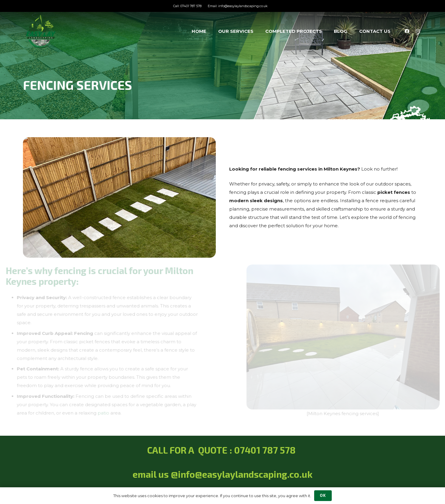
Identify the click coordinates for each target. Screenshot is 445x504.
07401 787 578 (266, 450)
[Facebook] (407, 31)
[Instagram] (418, 31)
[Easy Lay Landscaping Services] (41, 31)
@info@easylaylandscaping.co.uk (242, 474)
